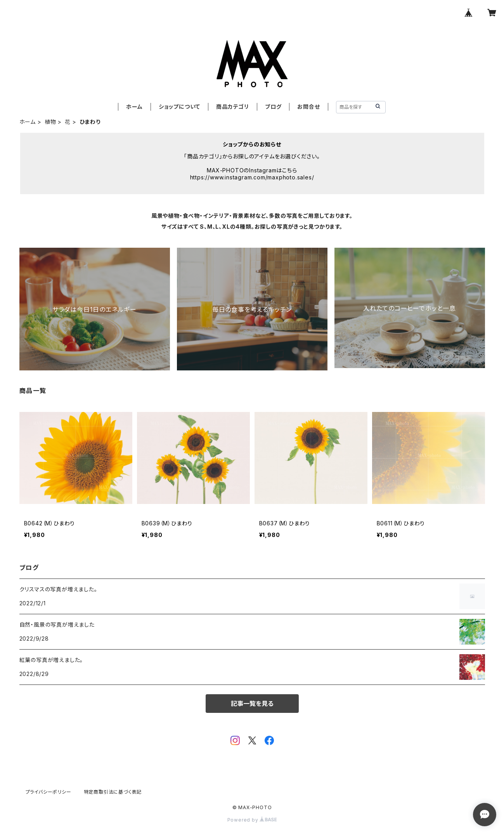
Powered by (252, 820)
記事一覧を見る (252, 704)
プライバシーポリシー (48, 792)
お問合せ (308, 107)
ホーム (134, 107)
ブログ (273, 107)
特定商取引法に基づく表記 (113, 792)
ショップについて (179, 107)
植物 (50, 122)
